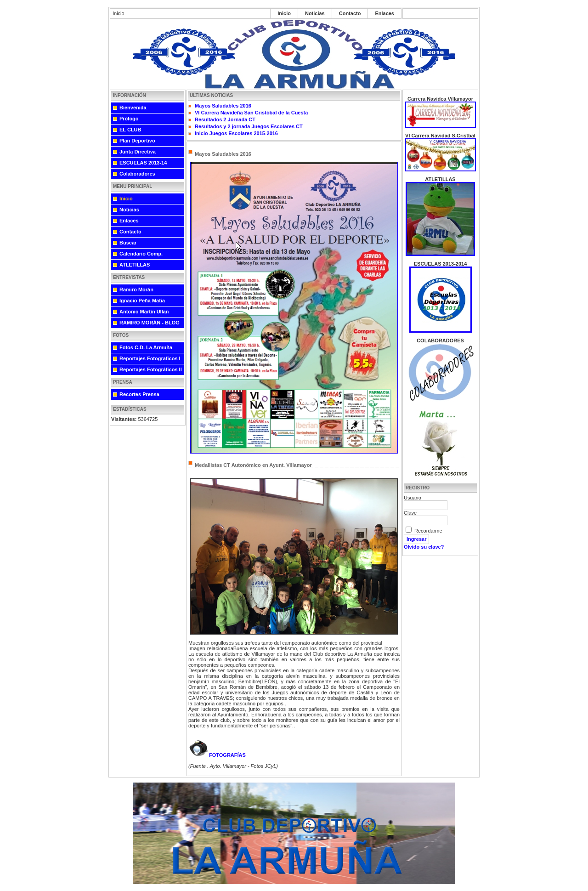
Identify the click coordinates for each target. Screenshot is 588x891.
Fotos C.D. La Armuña (146, 347)
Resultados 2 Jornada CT (225, 119)
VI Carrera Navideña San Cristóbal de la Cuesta (251, 113)
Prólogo (129, 119)
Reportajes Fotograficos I (150, 358)
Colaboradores (137, 174)
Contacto (350, 13)
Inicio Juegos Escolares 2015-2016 (236, 133)
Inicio (284, 13)
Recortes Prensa (139, 394)
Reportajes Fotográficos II (151, 369)
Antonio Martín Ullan (144, 312)
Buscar (128, 243)
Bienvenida (133, 108)
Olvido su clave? (424, 547)
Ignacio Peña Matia (142, 301)
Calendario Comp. (141, 254)
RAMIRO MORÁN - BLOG (150, 323)
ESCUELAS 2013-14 (143, 163)
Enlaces (384, 13)
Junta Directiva (138, 152)
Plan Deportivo (137, 141)
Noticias (315, 13)
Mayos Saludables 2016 (223, 106)
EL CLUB (130, 130)
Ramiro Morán (136, 289)
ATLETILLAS (135, 265)
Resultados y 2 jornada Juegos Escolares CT (249, 126)
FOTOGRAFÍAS (217, 755)
